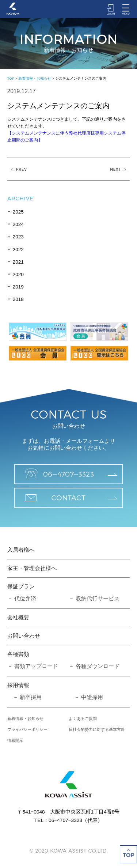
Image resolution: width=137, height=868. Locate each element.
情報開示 (15, 740)
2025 (18, 212)
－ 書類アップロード (33, 666)
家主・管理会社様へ (32, 568)
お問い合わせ (24, 636)
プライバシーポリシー (27, 729)
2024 (18, 224)
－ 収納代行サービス (94, 599)
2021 (18, 262)
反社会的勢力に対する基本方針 (97, 729)
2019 (18, 287)
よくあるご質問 (83, 718)
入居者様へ (21, 550)
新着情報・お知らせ (35, 78)
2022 (18, 250)
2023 (18, 237)
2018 (18, 299)
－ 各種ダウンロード (94, 666)
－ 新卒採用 (24, 697)
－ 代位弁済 (22, 599)
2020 (18, 274)
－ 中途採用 (86, 697)
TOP (11, 78)
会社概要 (18, 618)
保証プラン (21, 586)
